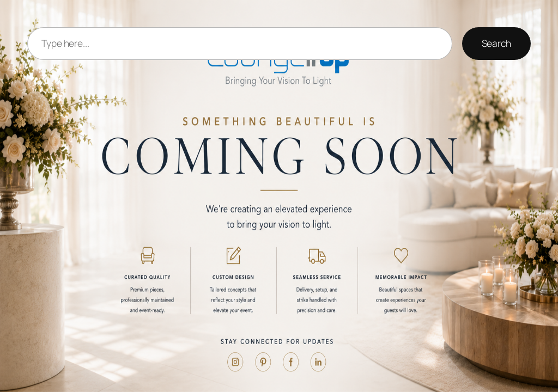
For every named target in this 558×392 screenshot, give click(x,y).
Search (496, 43)
